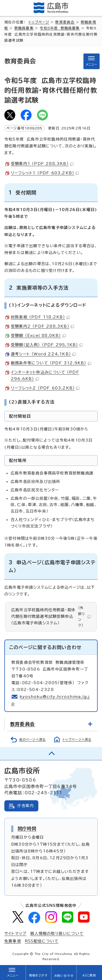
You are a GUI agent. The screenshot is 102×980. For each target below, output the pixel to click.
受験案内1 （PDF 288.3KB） (42, 164)
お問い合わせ (64, 976)
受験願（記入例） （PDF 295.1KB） (47, 345)
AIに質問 (89, 975)
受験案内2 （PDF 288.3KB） (42, 326)
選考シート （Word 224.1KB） (43, 354)
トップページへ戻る (77, 739)
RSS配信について (42, 941)
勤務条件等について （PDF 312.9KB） (51, 363)
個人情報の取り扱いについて (57, 934)
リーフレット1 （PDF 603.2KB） (45, 173)
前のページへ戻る (33, 739)
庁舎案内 (26, 806)
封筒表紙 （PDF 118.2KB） (40, 317)
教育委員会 (65, 22)
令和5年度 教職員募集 (60, 28)
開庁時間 (27, 829)
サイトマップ (15, 934)
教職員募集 (24, 28)
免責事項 (13, 941)
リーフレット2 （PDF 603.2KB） (45, 388)
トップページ (39, 22)
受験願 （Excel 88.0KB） (38, 336)
